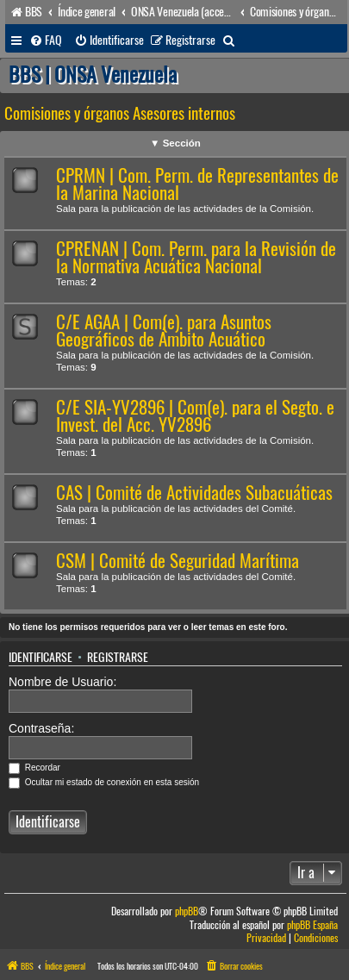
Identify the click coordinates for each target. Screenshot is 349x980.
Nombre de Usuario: (62, 682)
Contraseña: (41, 728)
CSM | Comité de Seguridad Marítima (178, 561)
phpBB (187, 911)
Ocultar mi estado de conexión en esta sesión (104, 782)
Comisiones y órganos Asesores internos (120, 113)
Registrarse (118, 658)
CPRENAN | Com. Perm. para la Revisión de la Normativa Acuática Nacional (196, 257)
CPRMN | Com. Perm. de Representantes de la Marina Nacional (197, 184)
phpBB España (312, 925)
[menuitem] (46, 41)
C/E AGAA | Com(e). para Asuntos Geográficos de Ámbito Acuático (164, 331)
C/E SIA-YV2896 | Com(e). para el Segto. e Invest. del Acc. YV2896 (195, 416)
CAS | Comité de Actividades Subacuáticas (194, 493)
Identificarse (41, 658)
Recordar (34, 768)
